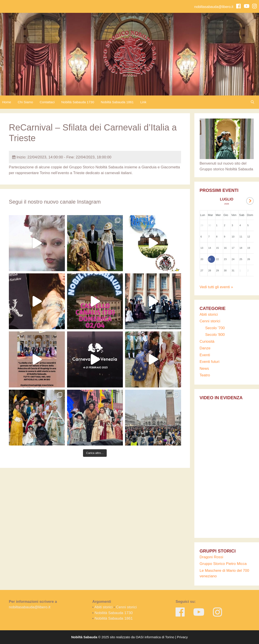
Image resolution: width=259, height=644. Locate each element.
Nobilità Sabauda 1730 (114, 613)
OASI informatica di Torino (155, 637)
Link (143, 102)
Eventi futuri (210, 362)
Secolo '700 (215, 328)
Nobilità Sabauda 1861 (114, 618)
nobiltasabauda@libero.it (214, 7)
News (204, 369)
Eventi (205, 355)
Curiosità (207, 341)
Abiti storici (209, 314)
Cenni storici (210, 321)
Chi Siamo (25, 102)
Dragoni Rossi (212, 557)
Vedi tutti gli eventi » (216, 287)
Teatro (205, 375)
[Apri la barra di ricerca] (254, 102)
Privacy (182, 637)
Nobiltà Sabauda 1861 (117, 102)
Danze (205, 348)
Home (7, 102)
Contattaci (47, 102)
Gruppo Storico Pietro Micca (223, 564)
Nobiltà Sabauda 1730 (78, 102)
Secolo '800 (215, 335)
